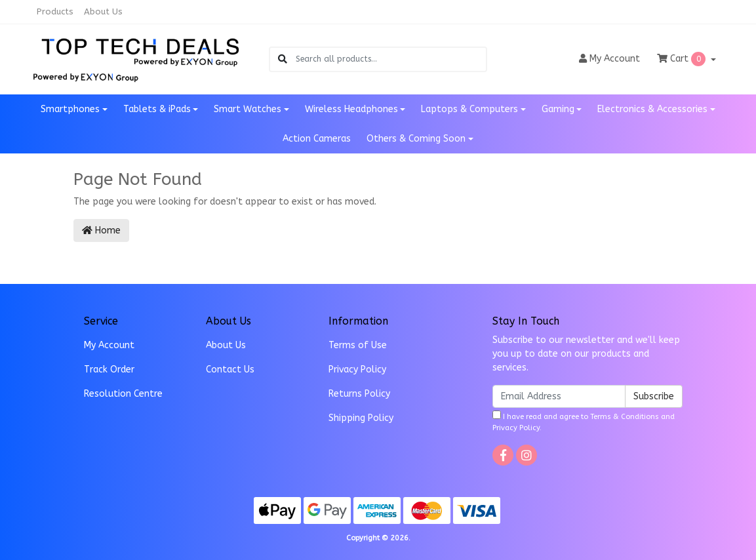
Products (55, 11)
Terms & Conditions (625, 417)
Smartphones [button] (70, 109)
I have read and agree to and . (584, 421)
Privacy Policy (357, 370)
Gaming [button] (558, 109)
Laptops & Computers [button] (469, 109)
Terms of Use (358, 345)
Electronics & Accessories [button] (652, 109)
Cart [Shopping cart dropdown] (683, 59)
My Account (109, 345)
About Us (103, 11)
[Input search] (390, 59)
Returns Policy (359, 394)
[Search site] (283, 59)
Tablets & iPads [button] (157, 109)
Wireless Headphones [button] (351, 109)
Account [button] (609, 59)
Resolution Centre (123, 394)
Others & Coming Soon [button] (416, 139)
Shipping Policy (361, 418)
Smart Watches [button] (248, 109)
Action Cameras (317, 139)
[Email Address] (559, 396)
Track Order (109, 370)
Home (101, 230)
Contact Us (230, 370)
